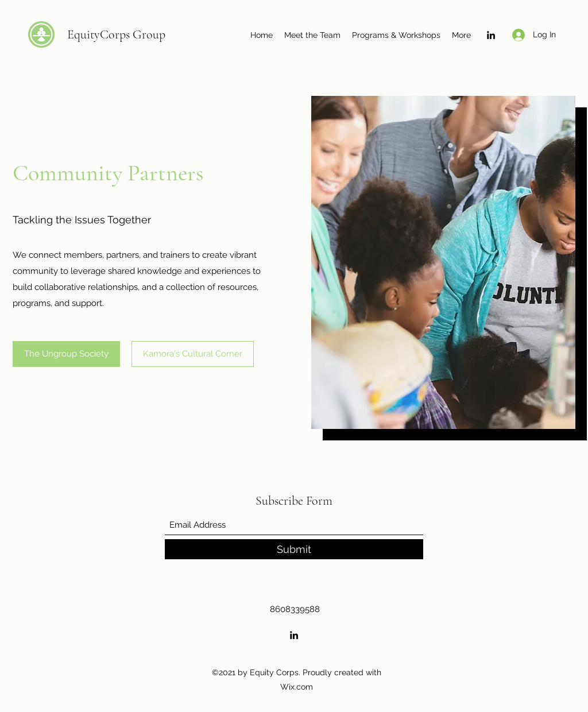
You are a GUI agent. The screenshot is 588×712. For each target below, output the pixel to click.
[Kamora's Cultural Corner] (193, 354)
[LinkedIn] (491, 35)
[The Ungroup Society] (66, 354)
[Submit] (294, 549)
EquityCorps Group (116, 34)
